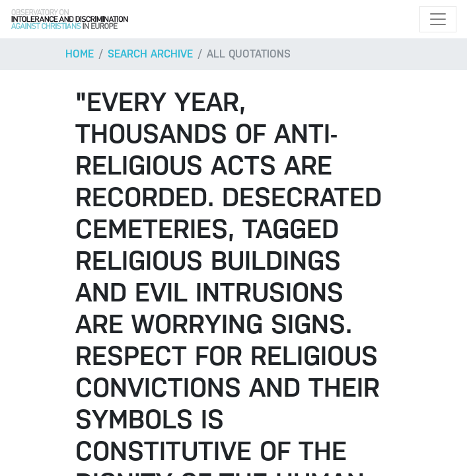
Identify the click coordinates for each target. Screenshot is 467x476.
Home (80, 54)
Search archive (150, 54)
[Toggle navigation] (438, 19)
